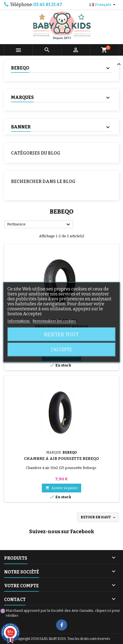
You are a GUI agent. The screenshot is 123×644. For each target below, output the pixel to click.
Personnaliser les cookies (54, 321)
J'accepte (61, 349)
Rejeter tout (61, 334)
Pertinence (39, 225)
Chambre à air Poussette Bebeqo (61, 459)
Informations (19, 321)
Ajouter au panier (61, 488)
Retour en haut (99, 518)
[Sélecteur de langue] (103, 5)
